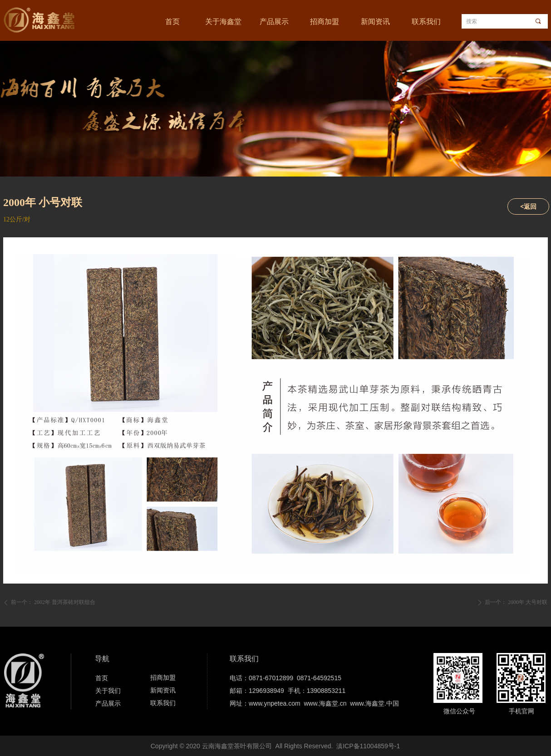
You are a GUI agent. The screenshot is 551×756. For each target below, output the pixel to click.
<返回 (528, 206)
